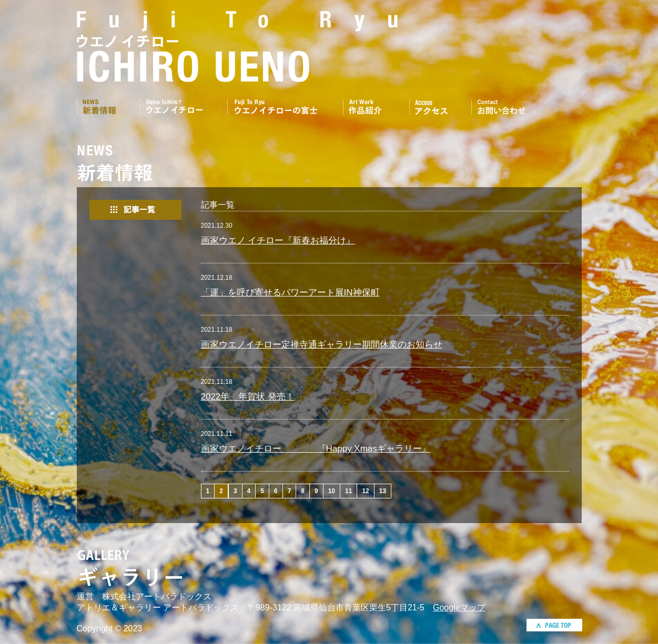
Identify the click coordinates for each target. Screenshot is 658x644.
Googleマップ (459, 607)
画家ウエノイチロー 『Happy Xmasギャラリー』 (316, 449)
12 (365, 491)
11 (348, 491)
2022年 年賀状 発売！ (248, 397)
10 (332, 491)
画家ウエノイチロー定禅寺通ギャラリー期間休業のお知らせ (322, 345)
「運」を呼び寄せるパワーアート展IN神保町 (290, 293)
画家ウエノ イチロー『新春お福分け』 (278, 241)
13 (383, 491)
